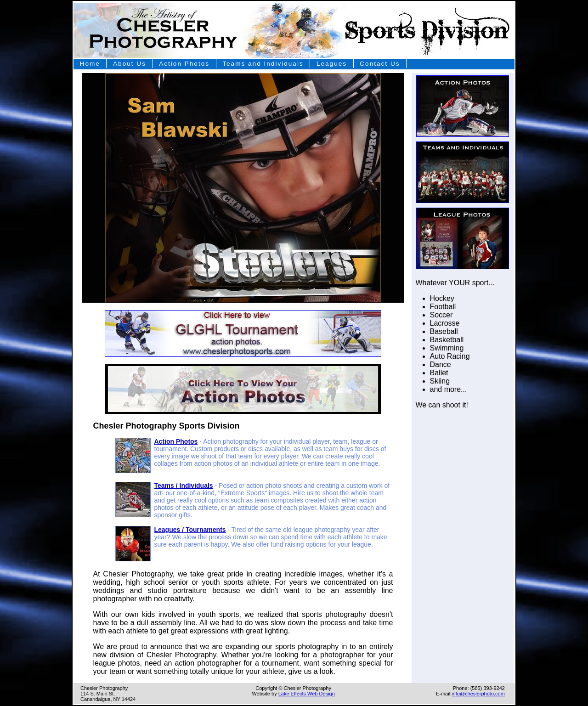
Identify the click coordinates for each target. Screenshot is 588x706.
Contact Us (380, 64)
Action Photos (184, 64)
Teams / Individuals (184, 486)
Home (90, 64)
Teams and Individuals (263, 64)
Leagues (332, 64)
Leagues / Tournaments (190, 530)
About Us (130, 64)
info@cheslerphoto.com (478, 694)
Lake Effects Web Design (307, 694)
